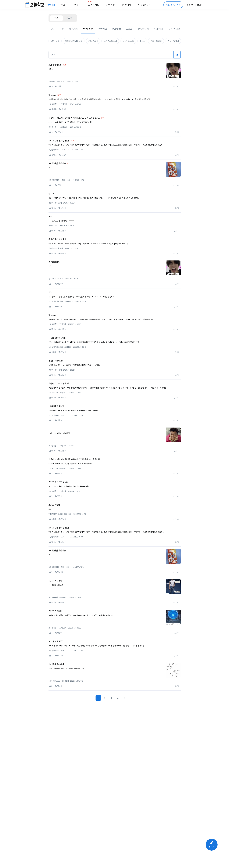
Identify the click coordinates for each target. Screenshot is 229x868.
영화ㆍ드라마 (156, 41)
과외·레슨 (111, 5)
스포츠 (129, 29)
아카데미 (51, 5)
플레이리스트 (128, 41)
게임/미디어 (143, 29)
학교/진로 (116, 29)
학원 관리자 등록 (173, 5)
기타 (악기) (93, 41)
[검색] (111, 55)
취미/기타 (158, 29)
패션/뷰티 (74, 29)
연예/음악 (88, 29)
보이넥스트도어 (110, 41)
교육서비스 (94, 4)
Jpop (142, 41)
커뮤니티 (127, 5)
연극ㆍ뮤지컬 (173, 41)
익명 (62, 29)
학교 (63, 5)
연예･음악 (55, 41)
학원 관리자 (144, 5)
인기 (53, 29)
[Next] (131, 720)
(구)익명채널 (174, 29)
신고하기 (177, 86)
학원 (76, 5)
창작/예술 (102, 29)
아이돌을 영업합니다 (74, 41)
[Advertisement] (115, 202)
